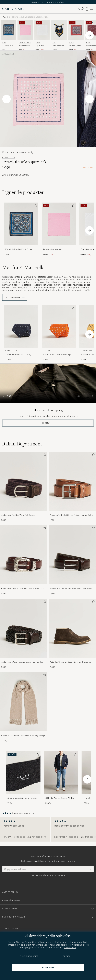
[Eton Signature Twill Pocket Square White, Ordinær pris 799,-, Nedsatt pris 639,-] (42, 35)
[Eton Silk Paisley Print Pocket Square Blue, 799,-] (8, 35)
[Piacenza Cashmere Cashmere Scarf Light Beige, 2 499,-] (24, 707)
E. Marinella (9, 157)
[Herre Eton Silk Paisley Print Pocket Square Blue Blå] (8, 30)
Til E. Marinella (15, 297)
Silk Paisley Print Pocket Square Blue (8, 46)
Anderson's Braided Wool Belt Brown (18, 515)
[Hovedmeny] (91, 9)
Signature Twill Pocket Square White (40, 46)
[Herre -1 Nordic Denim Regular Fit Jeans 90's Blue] (61, 773)
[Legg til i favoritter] (35, 206)
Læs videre (70, 947)
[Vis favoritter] (82, 9)
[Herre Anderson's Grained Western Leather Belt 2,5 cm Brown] (24, 555)
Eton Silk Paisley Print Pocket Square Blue (19, 249)
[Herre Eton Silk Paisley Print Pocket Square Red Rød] (76, 30)
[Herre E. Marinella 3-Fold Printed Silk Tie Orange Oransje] (59, 327)
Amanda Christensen (25, 43)
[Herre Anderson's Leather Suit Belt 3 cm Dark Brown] (72, 555)
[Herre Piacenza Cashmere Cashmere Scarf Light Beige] (24, 702)
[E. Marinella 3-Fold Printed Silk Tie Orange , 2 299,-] (59, 333)
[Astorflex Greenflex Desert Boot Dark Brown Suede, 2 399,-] (72, 634)
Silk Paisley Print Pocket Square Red (76, 46)
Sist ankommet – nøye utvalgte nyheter (48, 2)
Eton (4, 43)
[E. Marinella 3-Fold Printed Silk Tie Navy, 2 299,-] (21, 333)
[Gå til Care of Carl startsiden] (13, 9)
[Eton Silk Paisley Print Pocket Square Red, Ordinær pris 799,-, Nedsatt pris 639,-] (76, 35)
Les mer (46, 423)
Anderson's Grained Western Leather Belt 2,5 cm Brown (23, 589)
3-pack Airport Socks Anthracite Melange (22, 798)
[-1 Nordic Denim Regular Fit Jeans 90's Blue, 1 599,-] (61, 778)
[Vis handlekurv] (87, 9)
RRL (54, 43)
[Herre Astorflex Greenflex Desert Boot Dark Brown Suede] (72, 628)
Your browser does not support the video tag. (48, 383)
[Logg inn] (79, 9)
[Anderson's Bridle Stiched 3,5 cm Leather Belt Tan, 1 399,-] (72, 487)
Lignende (23, 192)
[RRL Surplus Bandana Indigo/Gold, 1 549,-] (59, 35)
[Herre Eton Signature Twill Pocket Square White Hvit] (42, 30)
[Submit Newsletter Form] (90, 869)
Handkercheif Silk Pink (25, 46)
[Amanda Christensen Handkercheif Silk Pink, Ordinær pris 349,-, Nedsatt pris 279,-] (25, 35)
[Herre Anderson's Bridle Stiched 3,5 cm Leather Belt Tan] (72, 481)
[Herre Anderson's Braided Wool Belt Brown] (24, 481)
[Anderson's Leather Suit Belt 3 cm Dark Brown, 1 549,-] (72, 560)
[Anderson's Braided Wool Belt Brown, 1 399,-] (24, 487)
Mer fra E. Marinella (23, 267)
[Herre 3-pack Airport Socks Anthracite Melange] (23, 773)
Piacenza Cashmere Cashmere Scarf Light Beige (23, 735)
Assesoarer (8, 54)
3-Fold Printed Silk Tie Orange (57, 354)
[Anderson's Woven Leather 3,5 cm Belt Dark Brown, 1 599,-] (24, 634)
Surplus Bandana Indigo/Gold (58, 46)
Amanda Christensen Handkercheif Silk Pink (53, 249)
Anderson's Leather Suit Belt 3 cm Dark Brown (71, 588)
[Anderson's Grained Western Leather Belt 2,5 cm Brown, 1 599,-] (24, 560)
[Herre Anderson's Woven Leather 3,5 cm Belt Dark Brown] (24, 628)
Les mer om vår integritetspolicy (48, 876)
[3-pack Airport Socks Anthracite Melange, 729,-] (23, 778)
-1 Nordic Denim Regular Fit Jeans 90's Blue (61, 798)
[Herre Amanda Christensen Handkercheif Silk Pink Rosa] (25, 30)
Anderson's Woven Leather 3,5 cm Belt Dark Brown (21, 662)
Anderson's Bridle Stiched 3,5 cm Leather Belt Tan (71, 515)
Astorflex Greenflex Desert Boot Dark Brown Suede (70, 662)
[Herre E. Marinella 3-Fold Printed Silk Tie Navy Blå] (21, 327)
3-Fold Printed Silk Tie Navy (18, 354)
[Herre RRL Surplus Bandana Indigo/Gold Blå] (59, 30)
